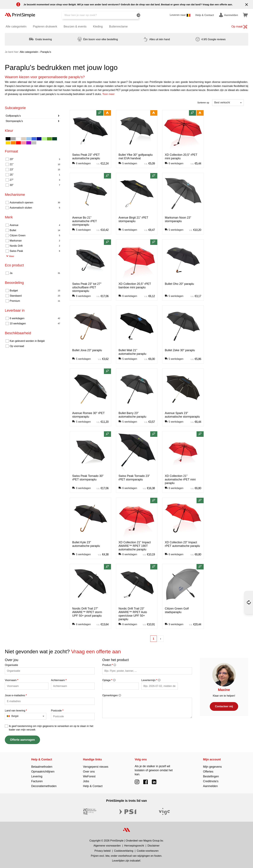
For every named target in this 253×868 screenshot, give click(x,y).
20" (35, 159)
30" (35, 185)
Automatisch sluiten (35, 208)
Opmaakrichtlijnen (43, 772)
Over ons (89, 772)
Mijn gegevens (212, 767)
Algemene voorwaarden (107, 846)
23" (35, 170)
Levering (37, 776)
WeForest (89, 776)
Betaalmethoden (42, 767)
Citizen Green (35, 236)
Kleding (98, 26)
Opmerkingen (112, 695)
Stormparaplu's (14, 121)
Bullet (35, 230)
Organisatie (11, 665)
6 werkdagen (35, 318)
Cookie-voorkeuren (148, 851)
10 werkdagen (35, 324)
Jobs (86, 781)
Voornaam (12, 680)
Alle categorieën (16, 26)
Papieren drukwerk (45, 26)
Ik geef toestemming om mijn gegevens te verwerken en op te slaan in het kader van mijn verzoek (51, 728)
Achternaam (59, 680)
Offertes (208, 772)
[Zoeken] (100, 15)
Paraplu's (46, 52)
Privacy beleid (102, 851)
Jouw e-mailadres (16, 695)
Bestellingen (211, 776)
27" (35, 180)
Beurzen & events (75, 26)
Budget (35, 291)
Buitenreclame (118, 26)
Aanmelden (210, 786)
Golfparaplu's (13, 116)
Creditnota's (211, 781)
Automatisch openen (35, 203)
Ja (35, 273)
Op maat (239, 27)
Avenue (35, 225)
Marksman (35, 241)
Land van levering (16, 711)
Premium (35, 301)
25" (35, 175)
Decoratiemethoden (44, 786)
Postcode (57, 711)
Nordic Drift (35, 246)
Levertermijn (151, 680)
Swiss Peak (35, 251)
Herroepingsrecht (134, 846)
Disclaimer (154, 846)
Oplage (109, 680)
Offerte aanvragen (22, 740)
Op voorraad (17, 346)
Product (109, 665)
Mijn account (212, 759)
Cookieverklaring (124, 851)
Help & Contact (42, 759)
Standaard (35, 296)
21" (35, 164)
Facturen (37, 781)
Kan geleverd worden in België (27, 341)
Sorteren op (203, 103)
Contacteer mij (224, 706)
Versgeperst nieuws (96, 767)
